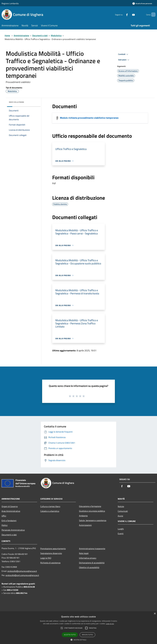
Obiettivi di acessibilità (89, 567)
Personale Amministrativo (13, 530)
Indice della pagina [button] (16, 102)
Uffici (4, 516)
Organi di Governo (10, 506)
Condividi (124, 54)
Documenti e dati (40, 35)
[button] (78, 640)
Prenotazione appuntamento (53, 549)
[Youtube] (129, 14)
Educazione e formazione (90, 506)
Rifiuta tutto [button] (87, 635)
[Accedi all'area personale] (142, 3)
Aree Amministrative (11, 511)
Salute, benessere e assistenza (93, 520)
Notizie (121, 506)
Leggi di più (110, 624)
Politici (5, 525)
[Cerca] (152, 15)
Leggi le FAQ (46, 558)
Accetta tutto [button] (70, 635)
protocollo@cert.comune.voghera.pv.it (22, 575)
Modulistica (56, 35)
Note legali (84, 553)
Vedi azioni (124, 60)
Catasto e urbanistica (50, 511)
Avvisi (120, 516)
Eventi (121, 533)
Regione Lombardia (10, 3)
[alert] (78, 628)
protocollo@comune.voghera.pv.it (22, 571)
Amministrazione (21, 35)
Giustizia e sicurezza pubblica (92, 511)
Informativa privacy (88, 558)
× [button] (155, 614)
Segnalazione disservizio (51, 553)
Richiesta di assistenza (50, 563)
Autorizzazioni (85, 525)
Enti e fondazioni (9, 521)
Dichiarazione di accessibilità (92, 563)
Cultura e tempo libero (50, 506)
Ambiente (83, 516)
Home (7, 35)
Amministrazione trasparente (92, 549)
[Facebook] (122, 14)
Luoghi (121, 529)
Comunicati (123, 511)
